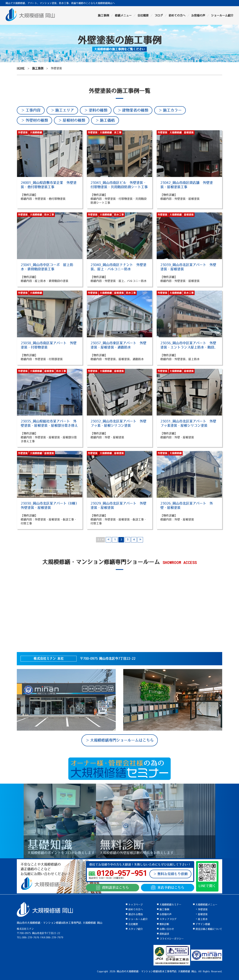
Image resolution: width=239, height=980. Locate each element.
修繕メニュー (123, 15)
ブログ (159, 15)
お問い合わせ (167, 929)
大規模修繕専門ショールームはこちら (122, 740)
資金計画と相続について (209, 929)
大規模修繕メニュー (206, 904)
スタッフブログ (168, 919)
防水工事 (49, 215)
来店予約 (168, 888)
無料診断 (164, 924)
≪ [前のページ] (108, 540)
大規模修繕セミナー (170, 904)
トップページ (136, 904)
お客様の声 (198, 15)
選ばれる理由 (136, 914)
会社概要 (143, 15)
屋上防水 (203, 919)
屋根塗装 (189, 132)
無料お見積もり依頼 (173, 874)
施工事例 (103, 15)
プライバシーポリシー (172, 939)
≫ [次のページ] (140, 540)
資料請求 (112, 888)
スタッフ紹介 (136, 929)
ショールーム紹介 (222, 15)
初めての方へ (177, 15)
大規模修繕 (36, 132)
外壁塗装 (23, 132)
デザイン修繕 (203, 924)
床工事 (118, 132)
